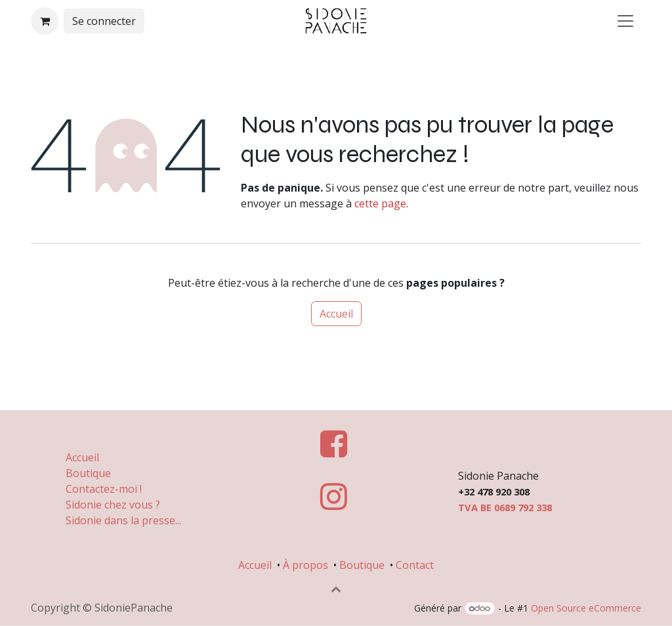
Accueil (336, 314)
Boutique (88, 472)
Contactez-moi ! (105, 488)
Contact (415, 564)
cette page (380, 203)
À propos (305, 564)
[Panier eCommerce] (45, 21)
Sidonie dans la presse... (123, 520)
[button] (336, 588)
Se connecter (104, 21)
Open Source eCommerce (586, 608)
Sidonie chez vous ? (113, 504)
